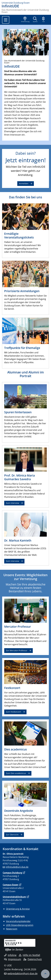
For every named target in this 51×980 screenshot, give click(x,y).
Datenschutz (33, 959)
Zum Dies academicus (16, 773)
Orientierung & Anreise (18, 909)
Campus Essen (10, 885)
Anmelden (24, 184)
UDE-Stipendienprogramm (20, 925)
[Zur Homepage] (26, 3)
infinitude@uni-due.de (17, 867)
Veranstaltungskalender (18, 921)
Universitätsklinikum (14, 897)
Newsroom (12, 929)
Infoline (10, 955)
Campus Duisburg (12, 873)
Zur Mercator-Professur (17, 650)
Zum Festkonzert (14, 712)
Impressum (13, 959)
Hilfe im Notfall (29, 955)
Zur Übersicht (12, 835)
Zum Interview (13, 503)
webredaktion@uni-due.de (22, 973)
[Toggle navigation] (6, 20)
